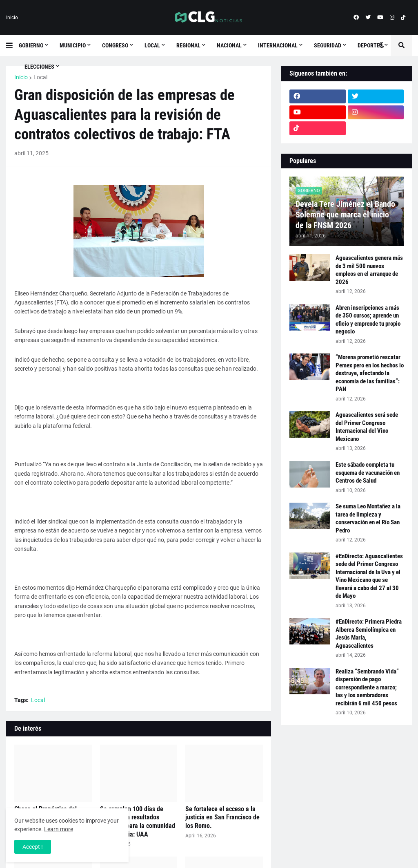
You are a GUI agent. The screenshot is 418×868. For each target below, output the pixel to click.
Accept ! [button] (33, 847)
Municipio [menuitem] (73, 45)
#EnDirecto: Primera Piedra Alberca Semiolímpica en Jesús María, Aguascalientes (369, 634)
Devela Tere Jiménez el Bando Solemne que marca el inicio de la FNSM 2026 (345, 215)
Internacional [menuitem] (278, 45)
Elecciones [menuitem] (39, 67)
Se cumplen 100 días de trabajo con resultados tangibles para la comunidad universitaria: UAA (138, 822)
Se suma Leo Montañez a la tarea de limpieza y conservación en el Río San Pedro (368, 518)
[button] (12, 45)
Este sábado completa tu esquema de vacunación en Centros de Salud (368, 473)
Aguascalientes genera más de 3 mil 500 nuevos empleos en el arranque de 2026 (369, 270)
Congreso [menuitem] (115, 45)
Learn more (59, 829)
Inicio (12, 18)
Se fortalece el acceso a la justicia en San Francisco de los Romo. (222, 818)
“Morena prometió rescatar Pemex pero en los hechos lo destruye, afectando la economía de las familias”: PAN (370, 373)
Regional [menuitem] (188, 45)
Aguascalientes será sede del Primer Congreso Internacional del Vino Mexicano (367, 427)
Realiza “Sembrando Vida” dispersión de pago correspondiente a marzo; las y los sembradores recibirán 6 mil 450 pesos (367, 687)
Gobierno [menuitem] (31, 45)
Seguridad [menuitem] (328, 45)
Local (40, 77)
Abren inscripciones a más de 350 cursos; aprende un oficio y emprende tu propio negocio (368, 320)
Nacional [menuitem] (229, 45)
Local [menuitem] (152, 45)
